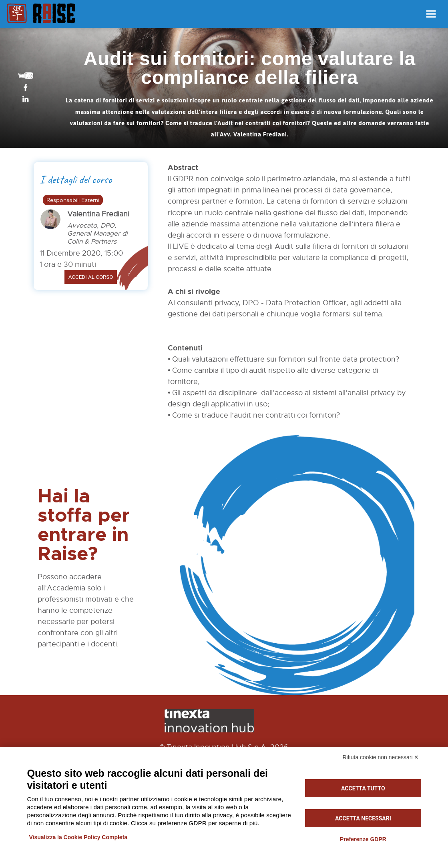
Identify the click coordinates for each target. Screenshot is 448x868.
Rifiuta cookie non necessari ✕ (381, 757)
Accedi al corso (91, 277)
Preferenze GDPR (363, 839)
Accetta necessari (363, 818)
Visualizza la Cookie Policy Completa (78, 837)
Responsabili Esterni (73, 200)
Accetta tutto (363, 788)
